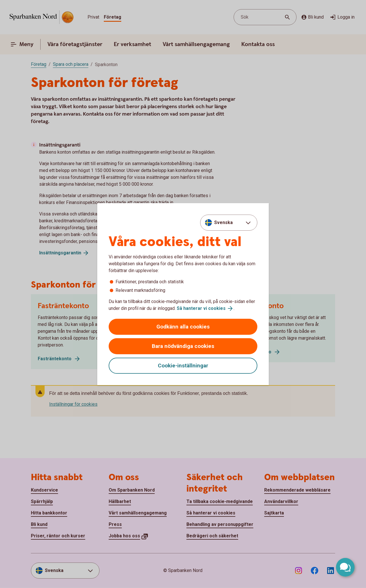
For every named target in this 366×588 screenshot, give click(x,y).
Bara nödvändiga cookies (183, 346)
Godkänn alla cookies (183, 327)
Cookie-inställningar (183, 366)
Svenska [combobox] (223, 222)
